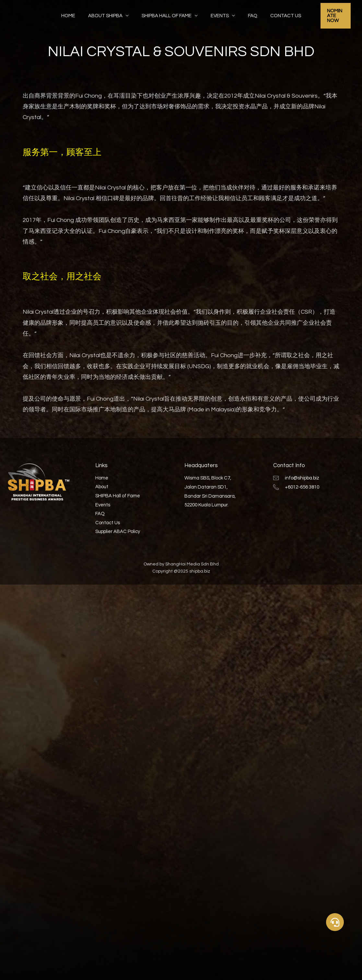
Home (76, 14)
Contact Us (278, 14)
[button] (335, 922)
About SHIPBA (110, 14)
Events (218, 14)
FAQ (248, 14)
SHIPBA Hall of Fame (168, 14)
